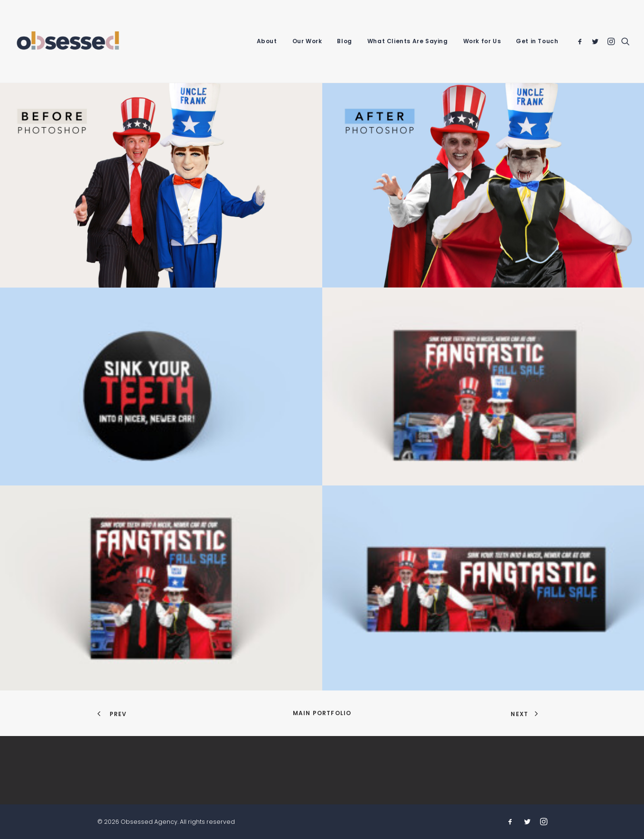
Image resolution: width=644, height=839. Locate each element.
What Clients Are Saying (408, 41)
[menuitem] (267, 41)
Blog (344, 41)
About (267, 41)
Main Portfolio (322, 713)
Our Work (307, 41)
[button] (582, 41)
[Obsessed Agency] (68, 41)
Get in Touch (537, 41)
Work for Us (482, 41)
